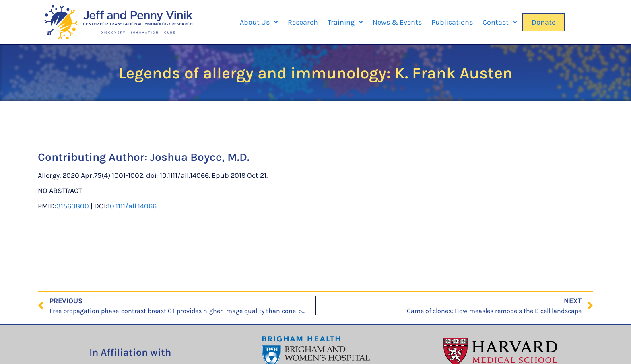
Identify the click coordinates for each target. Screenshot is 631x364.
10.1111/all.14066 (132, 206)
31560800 (73, 206)
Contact (500, 22)
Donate (543, 22)
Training (345, 22)
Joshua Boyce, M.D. (200, 157)
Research (303, 22)
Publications (452, 22)
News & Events (397, 22)
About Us (259, 22)
